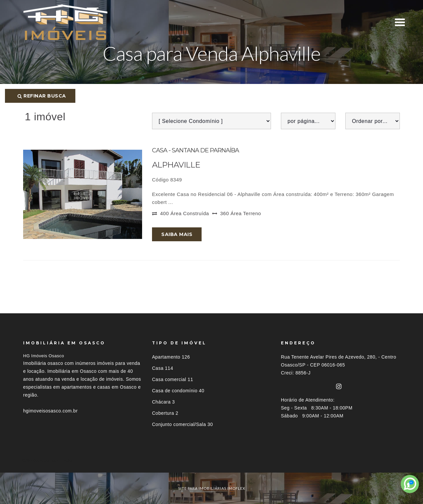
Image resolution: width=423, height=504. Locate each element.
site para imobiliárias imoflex (212, 488)
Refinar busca (42, 96)
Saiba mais (177, 234)
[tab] (211, 460)
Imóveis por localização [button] (50, 460)
